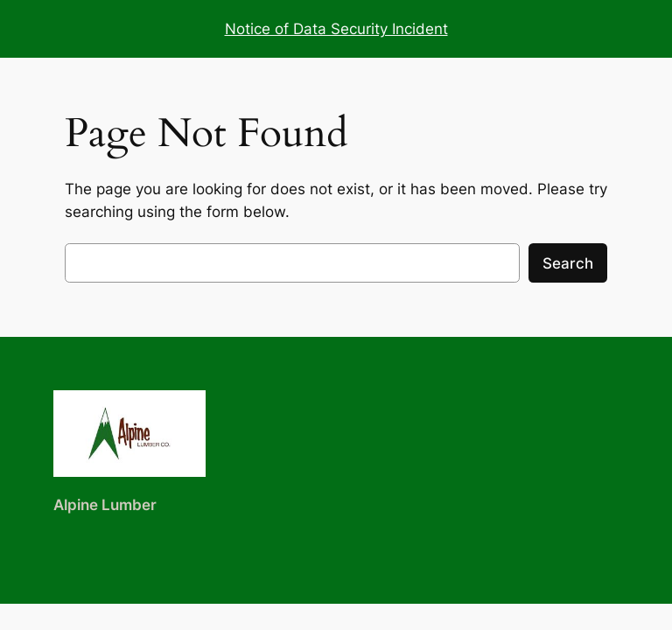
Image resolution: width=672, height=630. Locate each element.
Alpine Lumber (105, 505)
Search (568, 263)
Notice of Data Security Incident (336, 29)
